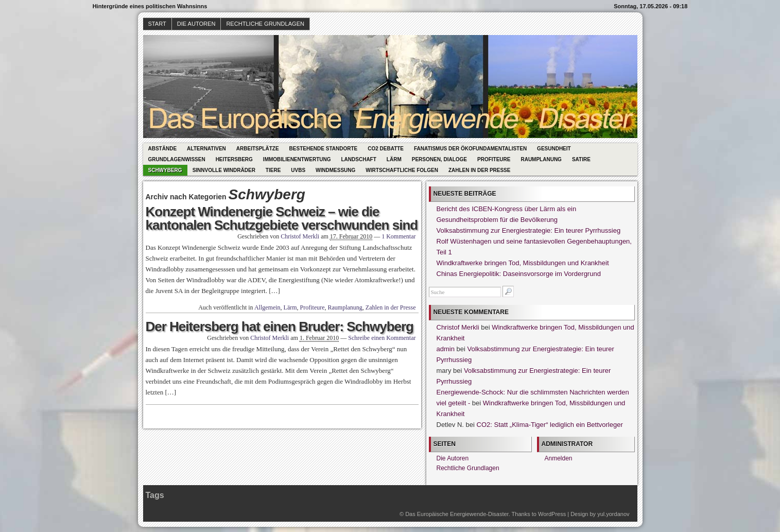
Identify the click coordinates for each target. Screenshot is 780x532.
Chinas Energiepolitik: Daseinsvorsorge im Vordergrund (519, 274)
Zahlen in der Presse (480, 170)
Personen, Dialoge (439, 159)
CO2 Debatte (386, 149)
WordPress (552, 514)
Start (157, 24)
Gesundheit (554, 149)
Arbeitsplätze (258, 149)
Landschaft (359, 159)
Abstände (163, 149)
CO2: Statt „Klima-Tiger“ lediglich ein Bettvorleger (550, 425)
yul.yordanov (613, 514)
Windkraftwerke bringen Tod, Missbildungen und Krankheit (523, 263)
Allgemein (267, 307)
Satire (581, 159)
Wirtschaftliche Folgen (402, 170)
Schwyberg (165, 170)
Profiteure (494, 159)
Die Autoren (196, 24)
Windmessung (335, 170)
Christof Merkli (300, 236)
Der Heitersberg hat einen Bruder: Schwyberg (280, 327)
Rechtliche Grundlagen (265, 24)
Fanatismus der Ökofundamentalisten (470, 149)
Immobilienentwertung (297, 159)
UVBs (298, 170)
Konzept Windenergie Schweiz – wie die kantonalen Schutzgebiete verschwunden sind (282, 218)
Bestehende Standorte (324, 149)
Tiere (273, 170)
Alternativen (206, 149)
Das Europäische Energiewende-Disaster (457, 514)
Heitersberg (234, 159)
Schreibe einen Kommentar (382, 338)
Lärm (394, 159)
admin (446, 349)
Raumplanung (541, 159)
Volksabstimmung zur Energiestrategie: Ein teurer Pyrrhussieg (529, 230)
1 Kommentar (398, 236)
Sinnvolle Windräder (224, 170)
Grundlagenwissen (177, 159)
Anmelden (559, 458)
